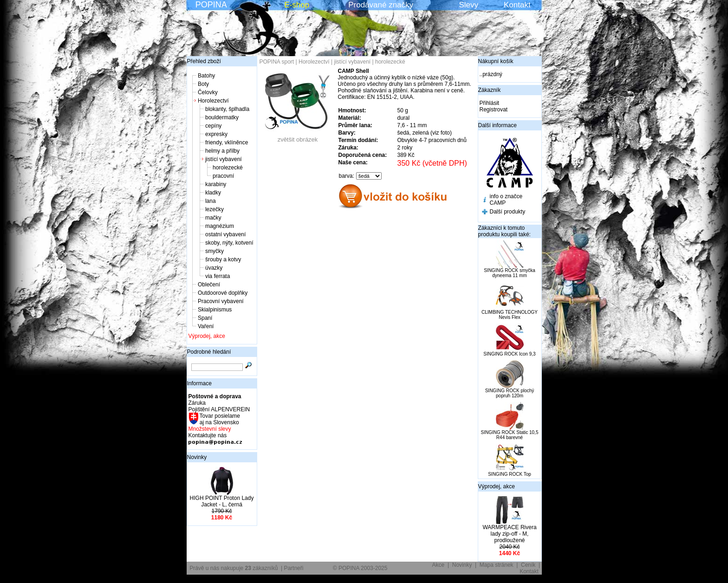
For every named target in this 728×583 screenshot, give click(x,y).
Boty (203, 84)
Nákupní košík (496, 61)
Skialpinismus (215, 310)
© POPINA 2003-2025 (360, 568)
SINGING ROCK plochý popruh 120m (510, 393)
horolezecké (228, 168)
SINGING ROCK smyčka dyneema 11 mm (510, 273)
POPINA (211, 5)
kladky (213, 193)
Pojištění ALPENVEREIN (219, 409)
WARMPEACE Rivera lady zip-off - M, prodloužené (509, 534)
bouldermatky (222, 117)
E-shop (297, 5)
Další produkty (508, 212)
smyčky (214, 251)
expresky (216, 134)
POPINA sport (277, 62)
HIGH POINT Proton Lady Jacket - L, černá (222, 501)
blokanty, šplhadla (227, 109)
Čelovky (208, 92)
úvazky (214, 268)
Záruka (197, 403)
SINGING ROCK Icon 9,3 (509, 354)
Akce (439, 565)
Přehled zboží (204, 61)
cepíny (213, 126)
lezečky (214, 209)
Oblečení (209, 285)
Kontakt (517, 5)
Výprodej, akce (207, 336)
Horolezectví (213, 101)
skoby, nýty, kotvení (229, 243)
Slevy (468, 5)
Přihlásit (490, 103)
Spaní (205, 318)
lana (211, 201)
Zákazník (490, 90)
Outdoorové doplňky (223, 293)
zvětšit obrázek (298, 137)
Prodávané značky (381, 5)
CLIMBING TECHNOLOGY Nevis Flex (510, 315)
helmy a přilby (222, 151)
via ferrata (218, 276)
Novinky (197, 457)
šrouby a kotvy (223, 259)
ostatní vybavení (225, 234)
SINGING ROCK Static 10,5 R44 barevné (510, 435)
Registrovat (494, 110)
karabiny (216, 184)
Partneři (293, 568)
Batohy (206, 76)
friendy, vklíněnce (227, 143)
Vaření (206, 326)
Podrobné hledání (209, 352)
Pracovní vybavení (221, 301)
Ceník (528, 565)
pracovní (223, 176)
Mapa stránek (497, 565)
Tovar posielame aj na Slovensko (219, 419)
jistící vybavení (224, 159)
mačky (213, 218)
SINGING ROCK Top (510, 474)
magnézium (220, 226)
